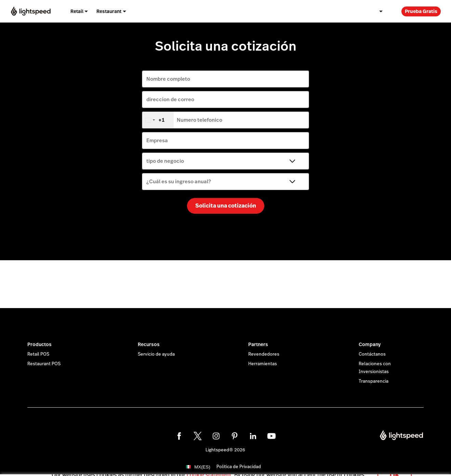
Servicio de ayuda (156, 354)
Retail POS (38, 354)
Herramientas (263, 364)
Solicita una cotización (226, 206)
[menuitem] (381, 11)
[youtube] (271, 436)
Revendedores (264, 354)
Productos (39, 344)
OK (395, 467)
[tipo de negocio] (226, 161)
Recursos (149, 344)
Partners (258, 344)
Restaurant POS (44, 364)
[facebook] (179, 436)
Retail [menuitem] (77, 11)
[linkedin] (253, 436)
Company (370, 344)
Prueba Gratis (421, 11)
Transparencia (374, 381)
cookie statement (209, 467)
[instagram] (216, 436)
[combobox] (158, 120)
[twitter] (198, 436)
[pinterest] (235, 436)
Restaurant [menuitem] (109, 11)
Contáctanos (372, 354)
